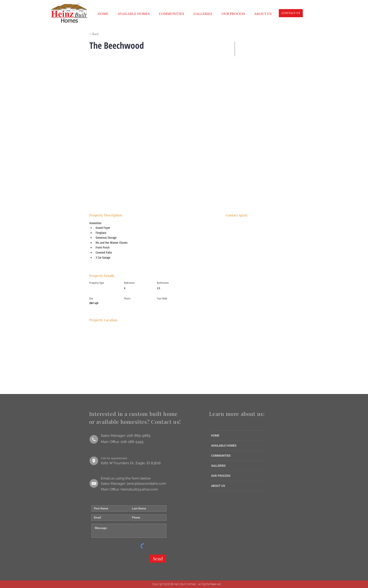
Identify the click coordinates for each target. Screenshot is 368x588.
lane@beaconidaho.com (146, 483)
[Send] (158, 559)
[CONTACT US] (291, 13)
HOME (215, 436)
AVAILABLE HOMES (224, 446)
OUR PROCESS (221, 476)
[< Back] (103, 34)
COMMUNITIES (221, 456)
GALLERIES (218, 466)
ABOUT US (218, 486)
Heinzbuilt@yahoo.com (139, 489)
